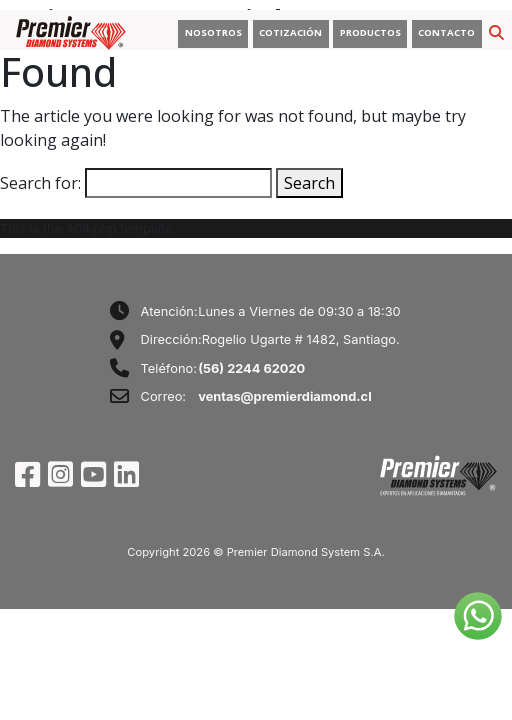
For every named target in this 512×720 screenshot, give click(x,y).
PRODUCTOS (370, 32)
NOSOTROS (213, 32)
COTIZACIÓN (290, 32)
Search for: (40, 183)
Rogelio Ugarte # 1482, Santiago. (301, 339)
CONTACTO (446, 32)
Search (309, 183)
